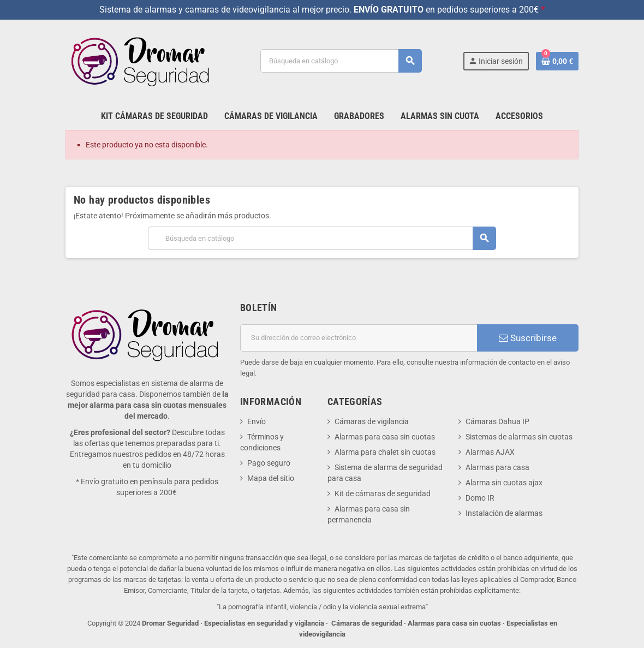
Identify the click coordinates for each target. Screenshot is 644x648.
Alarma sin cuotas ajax (504, 483)
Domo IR (480, 498)
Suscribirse (528, 338)
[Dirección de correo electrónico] (359, 338)
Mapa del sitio (271, 478)
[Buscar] (341, 61)
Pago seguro (269, 463)
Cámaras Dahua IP (497, 421)
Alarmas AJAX (490, 452)
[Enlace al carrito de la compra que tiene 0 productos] (557, 61)
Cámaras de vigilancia (372, 421)
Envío (257, 421)
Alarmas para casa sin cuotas (385, 437)
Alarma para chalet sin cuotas (385, 452)
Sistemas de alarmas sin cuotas (519, 437)
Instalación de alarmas (504, 513)
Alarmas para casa (497, 467)
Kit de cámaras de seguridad (383, 494)
